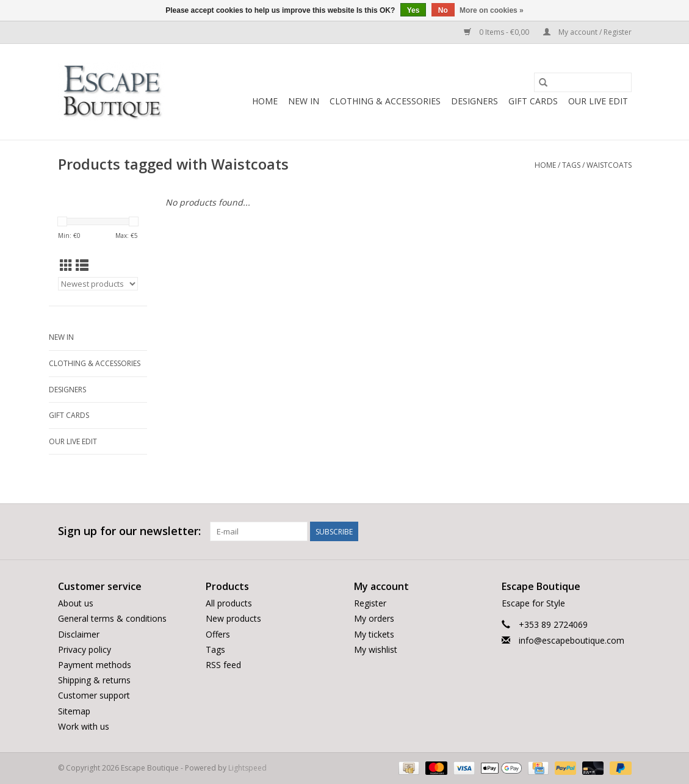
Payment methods (95, 665)
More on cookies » (492, 10)
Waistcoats (609, 165)
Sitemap (74, 711)
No (443, 10)
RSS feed (223, 665)
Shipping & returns (94, 680)
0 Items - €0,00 (497, 32)
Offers (218, 634)
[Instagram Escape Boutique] (621, 531)
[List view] (82, 265)
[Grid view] (66, 265)
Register (370, 603)
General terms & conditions (112, 618)
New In (304, 101)
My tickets (374, 634)
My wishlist (376, 649)
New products (233, 618)
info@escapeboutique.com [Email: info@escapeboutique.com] (572, 640)
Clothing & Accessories (385, 101)
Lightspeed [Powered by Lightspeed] (247, 768)
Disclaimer (79, 634)
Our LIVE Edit (598, 101)
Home (265, 101)
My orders (374, 618)
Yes (413, 10)
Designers (474, 101)
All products (229, 603)
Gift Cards (533, 101)
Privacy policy (85, 649)
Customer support (94, 695)
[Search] (583, 82)
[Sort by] (98, 284)
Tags (571, 165)
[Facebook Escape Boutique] (577, 531)
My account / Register (587, 32)
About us (76, 603)
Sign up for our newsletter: (129, 531)
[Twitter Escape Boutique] (599, 531)
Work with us (84, 726)
